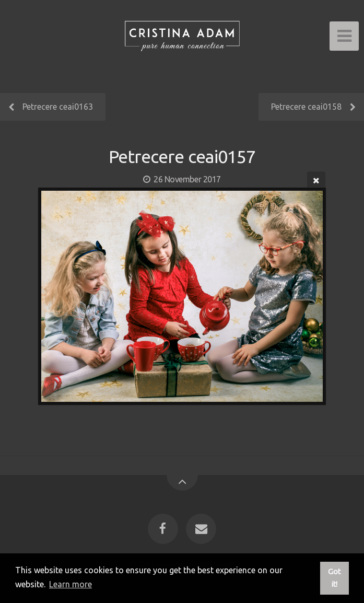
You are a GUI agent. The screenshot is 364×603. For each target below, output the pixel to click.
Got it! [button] (334, 578)
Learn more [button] (71, 584)
